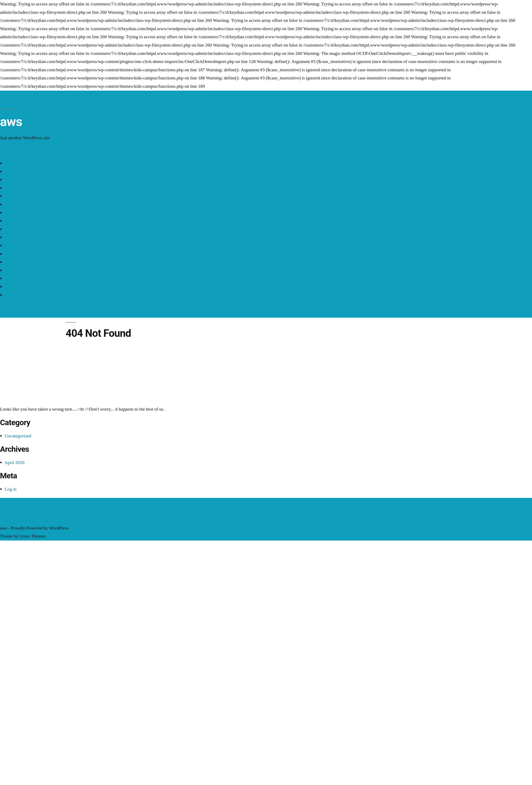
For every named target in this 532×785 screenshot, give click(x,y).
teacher (11, 246)
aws (11, 122)
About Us (13, 188)
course (10, 221)
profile (11, 237)
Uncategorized (18, 436)
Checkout (13, 213)
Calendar (13, 196)
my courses (15, 229)
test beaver (14, 254)
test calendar (16, 262)
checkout (13, 205)
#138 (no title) (18, 172)
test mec (12, 270)
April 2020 (14, 463)
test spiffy (14, 287)
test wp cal (14, 295)
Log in (11, 489)
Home (10, 163)
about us (12, 180)
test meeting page (20, 279)
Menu (5, 151)
